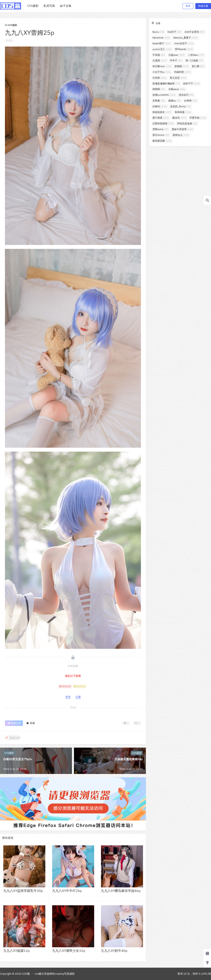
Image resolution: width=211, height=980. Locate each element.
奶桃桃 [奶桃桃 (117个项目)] (182, 66)
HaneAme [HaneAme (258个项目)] (161, 38)
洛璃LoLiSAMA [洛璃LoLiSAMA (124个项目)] (164, 95)
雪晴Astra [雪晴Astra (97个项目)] (160, 129)
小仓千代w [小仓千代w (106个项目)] (162, 72)
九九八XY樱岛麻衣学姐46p (121, 891)
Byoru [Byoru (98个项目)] (158, 32)
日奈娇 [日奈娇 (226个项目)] (159, 78)
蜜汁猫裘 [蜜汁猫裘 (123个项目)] (161, 118)
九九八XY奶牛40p (114, 951)
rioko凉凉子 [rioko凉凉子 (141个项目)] (184, 43)
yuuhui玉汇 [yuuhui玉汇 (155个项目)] (162, 49)
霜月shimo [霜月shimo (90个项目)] (161, 135)
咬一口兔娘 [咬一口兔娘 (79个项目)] (194, 60)
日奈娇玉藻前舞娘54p (129, 759)
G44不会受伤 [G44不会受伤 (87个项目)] (194, 32)
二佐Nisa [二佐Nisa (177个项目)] (196, 55)
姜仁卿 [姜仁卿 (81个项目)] (198, 66)
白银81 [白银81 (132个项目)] (160, 106)
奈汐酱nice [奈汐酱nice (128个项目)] (162, 66)
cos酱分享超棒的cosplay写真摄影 (55, 974)
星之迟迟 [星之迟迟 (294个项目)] (178, 78)
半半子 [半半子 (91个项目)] (176, 60)
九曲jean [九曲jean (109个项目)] (176, 55)
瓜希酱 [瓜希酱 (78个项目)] (159, 101)
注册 (78, 697)
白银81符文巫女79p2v (18, 759)
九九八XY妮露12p (16, 951)
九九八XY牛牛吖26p (67, 891)
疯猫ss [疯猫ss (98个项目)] (175, 101)
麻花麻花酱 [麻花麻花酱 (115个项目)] (162, 141)
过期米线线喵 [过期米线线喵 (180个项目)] (163, 123)
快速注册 (203, 6)
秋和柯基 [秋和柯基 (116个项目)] (183, 112)
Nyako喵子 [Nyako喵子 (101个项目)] (162, 43)
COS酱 (26, 974)
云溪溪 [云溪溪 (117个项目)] (159, 60)
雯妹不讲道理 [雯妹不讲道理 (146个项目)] (182, 129)
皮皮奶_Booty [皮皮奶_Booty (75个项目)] (181, 106)
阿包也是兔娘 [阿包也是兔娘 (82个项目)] (187, 123)
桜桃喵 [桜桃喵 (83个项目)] (159, 89)
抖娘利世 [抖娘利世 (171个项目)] (182, 72)
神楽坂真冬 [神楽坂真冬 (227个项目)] (162, 112)
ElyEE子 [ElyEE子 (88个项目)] (174, 32)
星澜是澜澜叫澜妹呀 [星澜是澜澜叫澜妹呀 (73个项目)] (166, 83)
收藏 (30, 723)
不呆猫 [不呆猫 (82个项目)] (159, 55)
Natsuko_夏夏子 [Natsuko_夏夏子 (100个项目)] (185, 38)
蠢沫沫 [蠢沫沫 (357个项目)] (179, 118)
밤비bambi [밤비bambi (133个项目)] (184, 49)
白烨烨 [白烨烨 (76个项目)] (190, 101)
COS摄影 (11, 25)
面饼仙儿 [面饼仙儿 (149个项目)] (181, 135)
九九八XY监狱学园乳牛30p (23, 891)
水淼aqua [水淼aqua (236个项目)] (177, 89)
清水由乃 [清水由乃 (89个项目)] (186, 95)
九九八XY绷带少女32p (69, 951)
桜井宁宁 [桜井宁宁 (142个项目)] (191, 83)
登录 (188, 6)
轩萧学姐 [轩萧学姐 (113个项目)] (198, 118)
